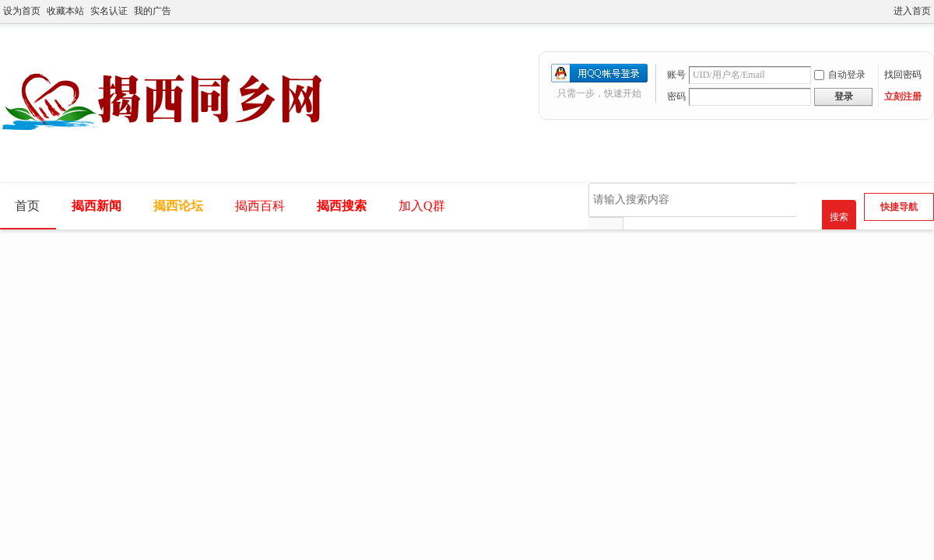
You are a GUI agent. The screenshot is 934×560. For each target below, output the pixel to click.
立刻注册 (903, 96)
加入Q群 (422, 206)
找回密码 (903, 75)
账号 (676, 75)
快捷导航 (899, 207)
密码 (676, 96)
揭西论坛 (178, 206)
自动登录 (840, 75)
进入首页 (912, 11)
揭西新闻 (97, 206)
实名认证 (109, 11)
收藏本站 (65, 11)
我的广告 (153, 11)
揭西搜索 (342, 206)
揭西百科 (260, 206)
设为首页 (22, 11)
